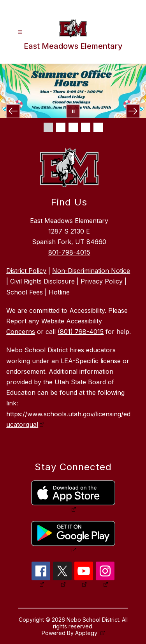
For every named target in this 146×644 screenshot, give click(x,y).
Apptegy (87, 633)
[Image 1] (48, 127)
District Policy (26, 271)
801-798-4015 (69, 252)
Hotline (59, 292)
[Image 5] (98, 127)
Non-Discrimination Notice (91, 271)
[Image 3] (73, 127)
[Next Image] (133, 111)
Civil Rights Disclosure (42, 281)
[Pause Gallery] (73, 111)
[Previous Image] (13, 111)
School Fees (25, 292)
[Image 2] (61, 127)
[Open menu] (20, 32)
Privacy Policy (102, 281)
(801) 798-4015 (81, 332)
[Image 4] (86, 127)
